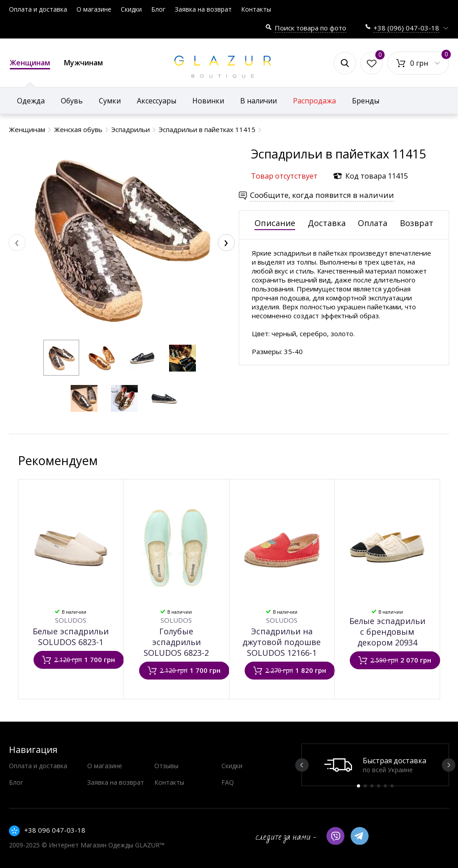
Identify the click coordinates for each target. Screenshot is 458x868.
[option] (375, 765)
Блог (158, 9)
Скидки (131, 9)
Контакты (256, 9)
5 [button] (385, 786)
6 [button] (392, 786)
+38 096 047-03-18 (55, 830)
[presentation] (17, 243)
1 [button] (358, 786)
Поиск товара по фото (310, 28)
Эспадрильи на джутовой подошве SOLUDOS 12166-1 (282, 642)
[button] (61, 358)
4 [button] (379, 786)
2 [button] (365, 786)
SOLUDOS (71, 620)
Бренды (366, 101)
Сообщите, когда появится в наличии (322, 195)
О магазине (94, 9)
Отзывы (166, 766)
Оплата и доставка (38, 9)
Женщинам (30, 64)
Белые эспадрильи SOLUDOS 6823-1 (71, 637)
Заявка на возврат (203, 9)
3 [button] (372, 786)
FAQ (228, 782)
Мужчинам (83, 63)
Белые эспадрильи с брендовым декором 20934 (387, 632)
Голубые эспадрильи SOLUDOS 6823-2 (176, 642)
